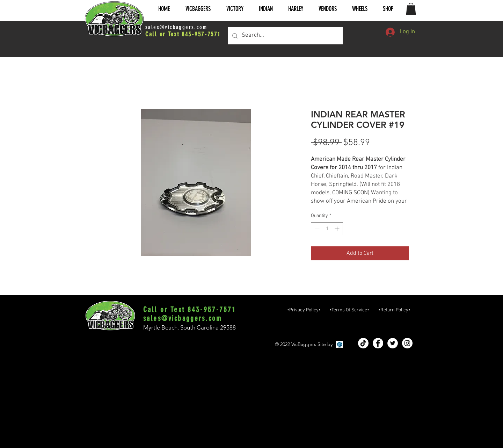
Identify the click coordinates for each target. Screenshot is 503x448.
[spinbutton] (327, 229)
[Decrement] (316, 229)
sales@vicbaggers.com (176, 27)
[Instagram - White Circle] (407, 343)
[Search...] (285, 36)
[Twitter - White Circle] (393, 343)
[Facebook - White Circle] (378, 343)
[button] (198, 9)
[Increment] (338, 229)
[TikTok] (363, 343)
